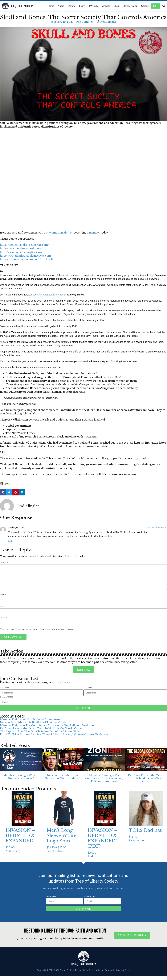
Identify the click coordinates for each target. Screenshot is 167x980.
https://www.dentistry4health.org (21, 249)
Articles (104, 6)
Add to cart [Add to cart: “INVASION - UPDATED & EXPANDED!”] (13, 851)
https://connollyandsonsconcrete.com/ (24, 245)
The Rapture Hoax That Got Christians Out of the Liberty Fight (40, 732)
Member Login (128, 6)
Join (156, 6)
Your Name (51, 897)
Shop (114, 6)
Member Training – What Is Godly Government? (31, 720)
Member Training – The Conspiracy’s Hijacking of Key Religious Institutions (48, 726)
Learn (80, 6)
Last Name (88, 688)
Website (4, 618)
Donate (69, 6)
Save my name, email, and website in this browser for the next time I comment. (39, 629)
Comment (5, 563)
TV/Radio (92, 6)
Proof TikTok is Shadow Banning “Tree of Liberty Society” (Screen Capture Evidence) (54, 735)
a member (93, 233)
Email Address (7, 697)
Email (3, 606)
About (59, 6)
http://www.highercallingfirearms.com (24, 252)
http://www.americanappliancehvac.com (25, 256)
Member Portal (123, 970)
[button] (164, 6)
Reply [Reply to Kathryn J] (11, 541)
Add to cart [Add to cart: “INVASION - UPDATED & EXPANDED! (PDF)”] (95, 857)
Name (3, 595)
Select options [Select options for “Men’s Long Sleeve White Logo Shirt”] (56, 851)
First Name (5, 688)
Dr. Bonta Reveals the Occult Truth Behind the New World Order (41, 729)
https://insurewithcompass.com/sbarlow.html (29, 260)
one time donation (58, 233)
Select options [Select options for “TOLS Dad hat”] (138, 841)
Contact (143, 6)
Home (49, 6)
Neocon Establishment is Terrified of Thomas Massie (33, 723)
